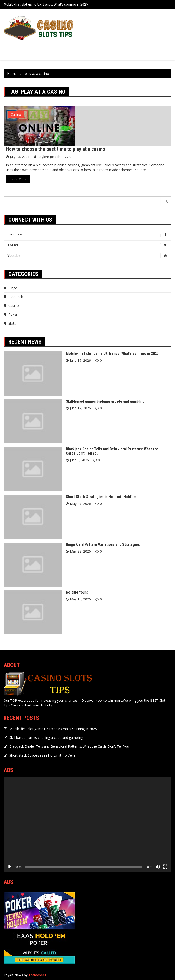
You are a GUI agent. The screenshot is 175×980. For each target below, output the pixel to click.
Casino (16, 114)
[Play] (10, 867)
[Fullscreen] (165, 867)
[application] (87, 824)
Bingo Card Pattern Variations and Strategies (103, 545)
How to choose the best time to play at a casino (56, 149)
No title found (77, 592)
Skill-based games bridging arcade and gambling (105, 401)
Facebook (89, 234)
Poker (13, 314)
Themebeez (38, 975)
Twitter (89, 245)
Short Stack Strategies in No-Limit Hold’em (101, 497)
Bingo (13, 288)
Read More (18, 179)
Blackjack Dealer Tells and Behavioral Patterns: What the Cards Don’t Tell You (112, 451)
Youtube (89, 256)
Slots (12, 323)
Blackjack (16, 297)
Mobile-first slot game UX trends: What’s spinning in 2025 (46, 4)
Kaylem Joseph (49, 157)
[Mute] (158, 867)
